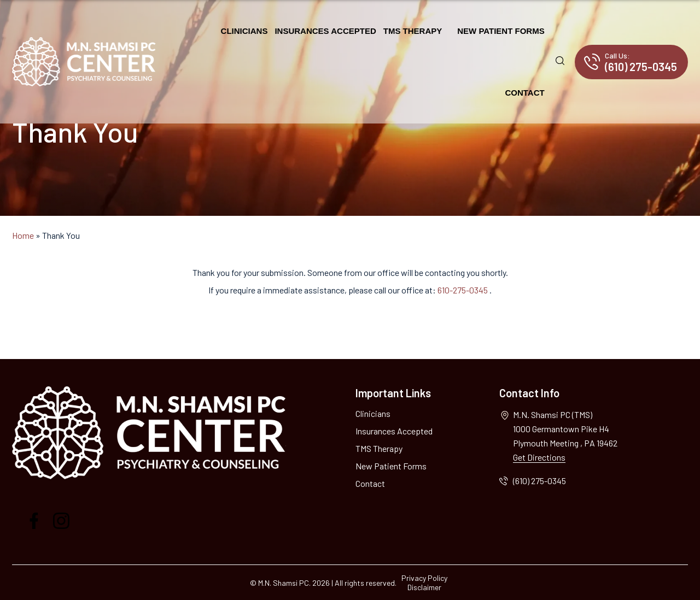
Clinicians (244, 31)
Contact (524, 93)
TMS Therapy (413, 31)
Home (23, 235)
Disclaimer (424, 587)
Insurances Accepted (325, 31)
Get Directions (539, 457)
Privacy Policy (424, 578)
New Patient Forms (501, 31)
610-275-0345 (463, 290)
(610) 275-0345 (641, 62)
